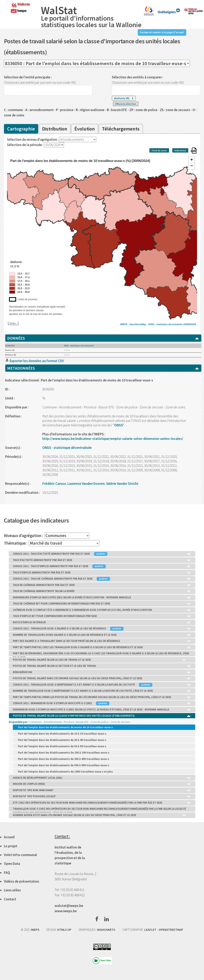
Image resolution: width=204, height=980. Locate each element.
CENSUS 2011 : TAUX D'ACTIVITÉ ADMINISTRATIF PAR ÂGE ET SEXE (102, 554)
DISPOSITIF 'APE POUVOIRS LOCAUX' (102, 797)
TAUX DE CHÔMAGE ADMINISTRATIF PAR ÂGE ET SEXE (102, 585)
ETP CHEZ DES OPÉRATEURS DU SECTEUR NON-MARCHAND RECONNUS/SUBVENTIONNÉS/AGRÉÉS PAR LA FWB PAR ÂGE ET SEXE (102, 803)
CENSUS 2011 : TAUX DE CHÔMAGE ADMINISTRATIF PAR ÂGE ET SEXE (102, 579)
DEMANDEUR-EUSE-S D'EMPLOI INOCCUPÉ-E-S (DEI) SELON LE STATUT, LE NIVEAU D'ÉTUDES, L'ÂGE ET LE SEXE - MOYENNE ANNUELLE (102, 710)
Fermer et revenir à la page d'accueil (162, 32)
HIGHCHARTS (106, 930)
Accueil (9, 837)
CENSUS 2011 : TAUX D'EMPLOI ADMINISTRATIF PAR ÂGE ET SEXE (102, 566)
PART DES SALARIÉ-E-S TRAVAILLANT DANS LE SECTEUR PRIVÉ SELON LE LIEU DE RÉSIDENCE (102, 641)
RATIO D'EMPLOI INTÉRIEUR (102, 623)
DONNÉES (103, 338)
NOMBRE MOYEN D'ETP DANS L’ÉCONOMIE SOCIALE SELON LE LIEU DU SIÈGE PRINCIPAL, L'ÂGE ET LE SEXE (100, 815)
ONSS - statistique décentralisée (165, 324)
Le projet (11, 846)
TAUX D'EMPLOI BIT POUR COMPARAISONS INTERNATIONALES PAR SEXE (102, 616)
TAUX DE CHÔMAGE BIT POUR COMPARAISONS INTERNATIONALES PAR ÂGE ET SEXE (102, 604)
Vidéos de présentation (21, 881)
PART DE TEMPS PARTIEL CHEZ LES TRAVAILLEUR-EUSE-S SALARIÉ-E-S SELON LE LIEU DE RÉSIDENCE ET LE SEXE (102, 648)
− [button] (192, 166)
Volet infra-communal (20, 855)
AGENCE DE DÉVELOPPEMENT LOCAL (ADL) (102, 778)
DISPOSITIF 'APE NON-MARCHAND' (102, 790)
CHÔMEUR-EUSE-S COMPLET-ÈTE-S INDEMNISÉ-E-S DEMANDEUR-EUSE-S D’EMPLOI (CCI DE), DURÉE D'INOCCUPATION (102, 610)
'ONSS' (119, 425)
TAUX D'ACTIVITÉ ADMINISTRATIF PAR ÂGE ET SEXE (102, 560)
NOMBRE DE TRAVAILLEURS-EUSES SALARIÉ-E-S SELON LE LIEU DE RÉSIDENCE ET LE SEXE (102, 635)
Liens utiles (12, 890)
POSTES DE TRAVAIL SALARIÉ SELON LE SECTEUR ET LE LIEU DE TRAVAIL (102, 666)
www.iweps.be (66, 911)
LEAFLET (150, 930)
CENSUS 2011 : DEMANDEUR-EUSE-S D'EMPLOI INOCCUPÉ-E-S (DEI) (102, 704)
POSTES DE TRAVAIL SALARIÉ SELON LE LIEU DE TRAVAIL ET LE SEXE (100, 660)
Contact (10, 899)
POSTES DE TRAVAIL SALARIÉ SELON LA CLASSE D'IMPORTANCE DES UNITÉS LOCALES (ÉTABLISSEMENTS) (102, 716)
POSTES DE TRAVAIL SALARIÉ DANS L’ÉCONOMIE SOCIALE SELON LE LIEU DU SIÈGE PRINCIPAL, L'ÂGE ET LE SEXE (102, 679)
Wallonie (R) (124, 98)
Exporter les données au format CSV (34, 361)
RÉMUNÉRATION (102, 672)
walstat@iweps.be (69, 906)
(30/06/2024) (190, 324)
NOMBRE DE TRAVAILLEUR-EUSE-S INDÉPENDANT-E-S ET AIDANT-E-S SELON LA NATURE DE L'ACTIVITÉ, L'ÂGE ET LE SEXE (102, 691)
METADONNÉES (103, 368)
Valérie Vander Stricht (122, 484)
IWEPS (35, 930)
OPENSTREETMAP (171, 930)
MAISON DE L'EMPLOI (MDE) (102, 784)
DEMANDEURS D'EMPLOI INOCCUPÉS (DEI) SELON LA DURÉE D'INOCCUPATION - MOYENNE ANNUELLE (102, 598)
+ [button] (192, 160)
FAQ (7, 873)
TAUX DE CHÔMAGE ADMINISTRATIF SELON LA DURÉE (102, 591)
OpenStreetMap (138, 324)
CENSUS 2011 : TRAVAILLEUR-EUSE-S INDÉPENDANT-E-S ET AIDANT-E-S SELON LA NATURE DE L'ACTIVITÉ (102, 685)
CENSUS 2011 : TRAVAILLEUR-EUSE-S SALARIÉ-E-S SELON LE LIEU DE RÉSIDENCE (102, 629)
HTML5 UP (64, 930)
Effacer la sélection (126, 104)
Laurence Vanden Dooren (86, 484)
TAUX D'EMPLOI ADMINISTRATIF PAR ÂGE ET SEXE (102, 573)
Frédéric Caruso (54, 484)
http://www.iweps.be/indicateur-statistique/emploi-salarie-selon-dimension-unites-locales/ (113, 439)
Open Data (12, 864)
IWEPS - (125, 324)
